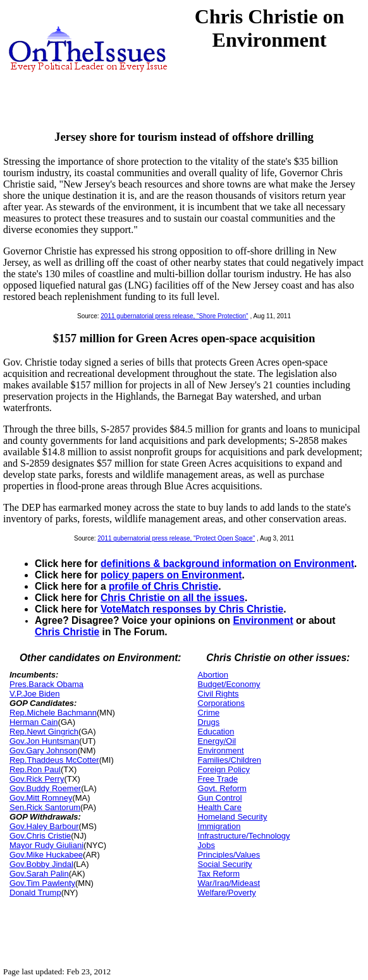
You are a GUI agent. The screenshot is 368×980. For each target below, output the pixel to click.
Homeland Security (233, 817)
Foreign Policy (224, 769)
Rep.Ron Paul (35, 769)
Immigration (219, 826)
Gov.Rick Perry (37, 779)
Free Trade (218, 779)
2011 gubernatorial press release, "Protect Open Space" (176, 538)
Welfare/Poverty (227, 893)
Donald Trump (35, 893)
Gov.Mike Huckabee (46, 855)
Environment (263, 620)
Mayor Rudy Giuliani (46, 845)
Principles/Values (229, 855)
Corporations (221, 703)
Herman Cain (34, 722)
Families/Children (230, 760)
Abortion (213, 675)
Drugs (209, 722)
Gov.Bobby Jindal (41, 864)
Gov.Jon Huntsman (44, 741)
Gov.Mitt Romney (41, 798)
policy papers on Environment (171, 575)
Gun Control (220, 798)
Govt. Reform (222, 788)
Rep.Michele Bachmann (53, 713)
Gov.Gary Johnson (43, 750)
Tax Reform (219, 874)
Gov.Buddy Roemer (45, 788)
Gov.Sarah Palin (39, 874)
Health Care (220, 807)
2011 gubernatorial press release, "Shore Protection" (174, 316)
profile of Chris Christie (163, 586)
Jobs (206, 845)
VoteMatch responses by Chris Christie (192, 609)
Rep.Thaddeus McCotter (54, 760)
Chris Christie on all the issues (173, 598)
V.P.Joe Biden (35, 694)
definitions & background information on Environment (227, 564)
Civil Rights (218, 694)
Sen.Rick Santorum (45, 807)
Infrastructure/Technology (244, 836)
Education (216, 732)
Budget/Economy (229, 684)
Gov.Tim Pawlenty (42, 883)
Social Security (225, 864)
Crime (209, 713)
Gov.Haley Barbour (44, 826)
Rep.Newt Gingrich (44, 732)
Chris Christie (67, 632)
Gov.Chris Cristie (40, 836)
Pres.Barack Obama (46, 684)
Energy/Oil (217, 741)
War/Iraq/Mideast (229, 883)
